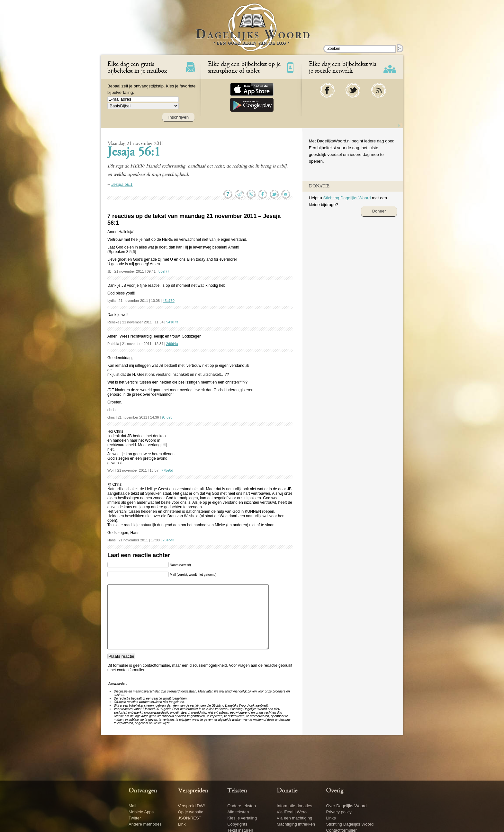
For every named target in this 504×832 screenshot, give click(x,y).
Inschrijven (178, 117)
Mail (132, 806)
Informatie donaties (295, 806)
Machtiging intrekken (296, 824)
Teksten (237, 791)
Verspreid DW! (192, 806)
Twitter (135, 818)
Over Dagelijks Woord (346, 806)
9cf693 (167, 417)
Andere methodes (145, 824)
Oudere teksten (242, 806)
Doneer (379, 211)
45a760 (169, 301)
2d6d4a (172, 344)
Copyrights (237, 824)
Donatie (287, 791)
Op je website (191, 812)
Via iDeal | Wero (292, 812)
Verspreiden (193, 791)
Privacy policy (339, 812)
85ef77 (164, 271)
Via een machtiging (294, 818)
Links (331, 818)
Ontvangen (143, 791)
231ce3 (168, 540)
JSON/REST (190, 818)
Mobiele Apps (141, 812)
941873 (172, 322)
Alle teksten (238, 812)
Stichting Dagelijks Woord (347, 198)
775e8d (167, 470)
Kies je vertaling (242, 818)
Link (182, 824)
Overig (335, 791)
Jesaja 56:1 (134, 153)
